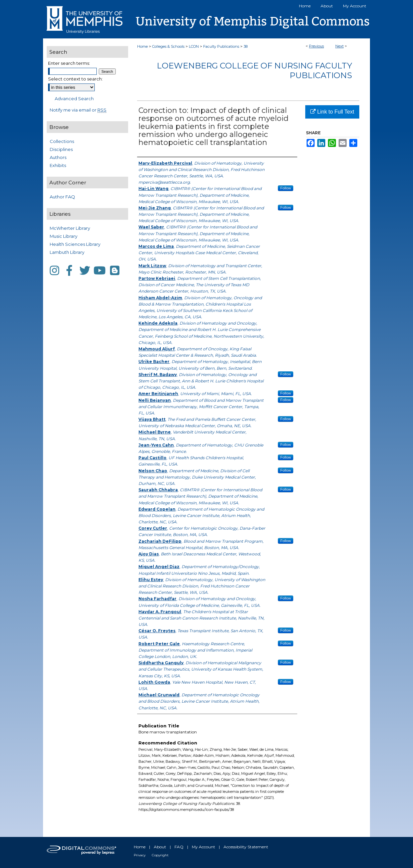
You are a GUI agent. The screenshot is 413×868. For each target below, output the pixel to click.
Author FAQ (62, 197)
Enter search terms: (69, 63)
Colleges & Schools (168, 46)
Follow (286, 188)
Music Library (64, 236)
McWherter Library (70, 228)
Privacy (140, 855)
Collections (62, 141)
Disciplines (61, 149)
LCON (194, 46)
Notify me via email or (78, 110)
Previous (316, 46)
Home (142, 46)
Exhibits (58, 165)
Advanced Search (74, 99)
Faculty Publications (221, 46)
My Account (203, 847)
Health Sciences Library (75, 244)
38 (246, 46)
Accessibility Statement (246, 847)
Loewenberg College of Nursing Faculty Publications (254, 70)
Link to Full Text (332, 112)
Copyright (160, 855)
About (160, 847)
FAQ (179, 847)
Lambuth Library (67, 252)
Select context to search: (75, 79)
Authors (58, 157)
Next (339, 46)
